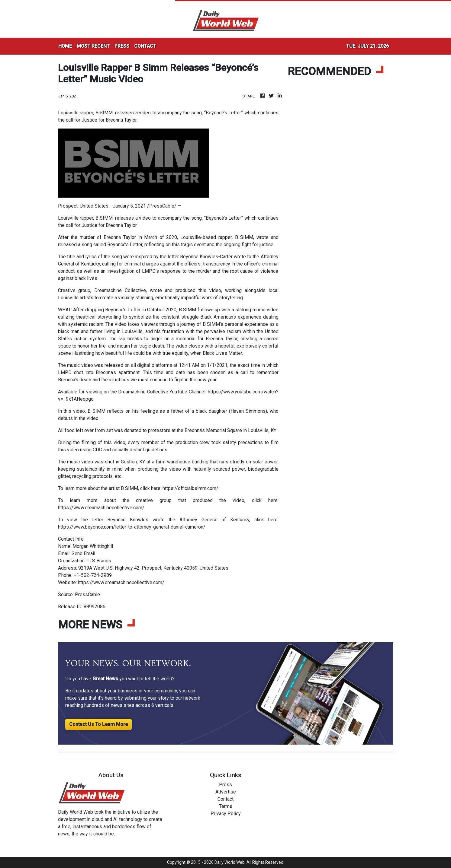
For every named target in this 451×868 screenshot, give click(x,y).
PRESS (122, 46)
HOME (65, 46)
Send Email (83, 553)
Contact (225, 799)
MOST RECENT (93, 46)
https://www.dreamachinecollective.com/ (101, 508)
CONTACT (145, 46)
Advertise (226, 792)
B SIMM (244, 237)
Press (225, 785)
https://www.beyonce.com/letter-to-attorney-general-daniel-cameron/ (132, 527)
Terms (226, 806)
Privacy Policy (226, 814)
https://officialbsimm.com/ (190, 488)
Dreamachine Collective (120, 290)
